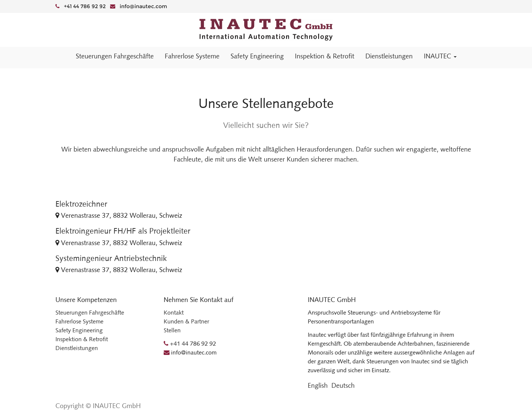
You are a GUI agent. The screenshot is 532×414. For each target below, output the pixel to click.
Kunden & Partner (186, 321)
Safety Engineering (79, 330)
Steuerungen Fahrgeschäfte (90, 313)
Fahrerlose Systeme (79, 321)
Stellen (172, 330)
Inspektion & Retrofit (82, 339)
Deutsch (343, 386)
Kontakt (174, 313)
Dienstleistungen (77, 348)
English (318, 386)
